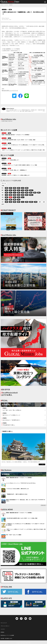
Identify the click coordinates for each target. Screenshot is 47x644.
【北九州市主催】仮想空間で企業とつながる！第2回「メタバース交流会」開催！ (19, 140)
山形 (23, 188)
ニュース (4, 10)
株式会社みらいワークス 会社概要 (7, 635)
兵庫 (23, 195)
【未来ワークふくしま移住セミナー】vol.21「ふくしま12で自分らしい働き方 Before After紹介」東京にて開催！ (23, 150)
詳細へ (44, 111)
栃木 (11, 190)
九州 (9, 138)
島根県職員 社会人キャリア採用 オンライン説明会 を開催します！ (16, 175)
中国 (2, 197)
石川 (15, 193)
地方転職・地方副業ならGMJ (6, 638)
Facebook (36, 592)
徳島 (11, 200)
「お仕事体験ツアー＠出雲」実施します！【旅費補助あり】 (14, 170)
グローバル (4, 183)
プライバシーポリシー (5, 626)
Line (30, 619)
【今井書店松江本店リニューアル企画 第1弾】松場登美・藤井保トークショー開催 (19, 165)
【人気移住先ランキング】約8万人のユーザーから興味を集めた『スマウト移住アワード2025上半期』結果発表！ (23, 145)
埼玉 (19, 190)
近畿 (2, 195)
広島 (19, 197)
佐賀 (11, 202)
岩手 (11, 188)
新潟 (6, 193)
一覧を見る (43, 505)
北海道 (3, 186)
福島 (9, 148)
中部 (2, 193)
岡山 (15, 197)
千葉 (23, 190)
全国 (9, 133)
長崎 (15, 202)
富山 (11, 193)
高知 (19, 200)
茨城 (6, 190)
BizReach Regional (10, 108)
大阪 (19, 195)
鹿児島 (31, 202)
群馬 (15, 190)
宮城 (15, 188)
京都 (15, 195)
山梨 (23, 193)
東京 (27, 190)
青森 (6, 188)
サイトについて (4, 623)
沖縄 (36, 202)
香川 (6, 200)
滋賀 (11, 195)
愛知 (39, 193)
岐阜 (31, 193)
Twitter (11, 592)
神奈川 (31, 190)
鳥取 (6, 197)
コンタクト (3, 629)
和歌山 (31, 195)
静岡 (35, 193)
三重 (6, 195)
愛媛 (15, 200)
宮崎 (27, 202)
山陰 (44, 202)
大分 (23, 202)
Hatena (26, 619)
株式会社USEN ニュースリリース (10, 90)
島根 (10, 10)
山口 (23, 197)
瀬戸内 (3, 204)
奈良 (27, 195)
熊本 (19, 202)
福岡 (6, 202)
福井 (19, 193)
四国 (2, 200)
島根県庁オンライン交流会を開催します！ (11, 160)
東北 (2, 188)
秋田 (19, 188)
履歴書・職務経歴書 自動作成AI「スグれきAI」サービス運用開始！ (16, 135)
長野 (27, 193)
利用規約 (2, 632)
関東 (2, 190)
